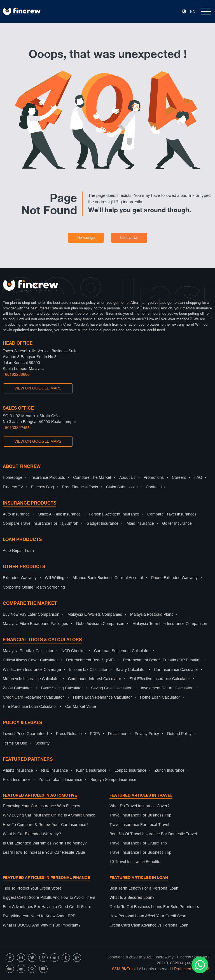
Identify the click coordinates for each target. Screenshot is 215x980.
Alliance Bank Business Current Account (108, 578)
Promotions (154, 478)
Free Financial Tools (80, 487)
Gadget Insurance (102, 524)
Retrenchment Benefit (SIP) (90, 660)
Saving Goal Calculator (111, 688)
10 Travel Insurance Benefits (135, 862)
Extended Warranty (20, 578)
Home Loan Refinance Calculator (102, 697)
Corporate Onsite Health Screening (34, 587)
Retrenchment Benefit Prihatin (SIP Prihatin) (162, 660)
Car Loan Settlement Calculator (122, 651)
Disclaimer (117, 734)
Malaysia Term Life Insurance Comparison (170, 624)
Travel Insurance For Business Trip (140, 815)
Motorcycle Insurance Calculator (31, 679)
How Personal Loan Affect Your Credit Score (149, 916)
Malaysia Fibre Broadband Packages (35, 624)
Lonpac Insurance (130, 771)
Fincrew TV (13, 487)
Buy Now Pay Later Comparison (31, 615)
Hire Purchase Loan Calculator (30, 707)
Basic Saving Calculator (62, 688)
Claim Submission (122, 487)
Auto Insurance (16, 514)
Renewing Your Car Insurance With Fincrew (41, 806)
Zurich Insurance (170, 771)
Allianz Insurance (18, 771)
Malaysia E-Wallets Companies (95, 615)
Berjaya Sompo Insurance (113, 780)
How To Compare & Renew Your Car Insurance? (46, 825)
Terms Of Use (15, 743)
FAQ (198, 478)
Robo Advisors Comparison (100, 624)
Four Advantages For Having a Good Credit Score (47, 907)
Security (42, 743)
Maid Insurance (140, 524)
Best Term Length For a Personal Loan (144, 888)
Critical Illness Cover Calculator (30, 660)
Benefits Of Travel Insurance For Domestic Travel (153, 834)
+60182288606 (16, 375)
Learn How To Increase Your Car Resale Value (44, 853)
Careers (179, 478)
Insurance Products (48, 478)
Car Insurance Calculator (176, 670)
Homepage (86, 238)
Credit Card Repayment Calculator (33, 697)
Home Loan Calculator (160, 697)
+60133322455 (16, 428)
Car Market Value (81, 707)
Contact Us (129, 238)
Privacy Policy (147, 734)
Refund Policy (179, 734)
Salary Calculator (131, 670)
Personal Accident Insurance (114, 514)
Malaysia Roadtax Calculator (28, 651)
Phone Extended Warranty (174, 578)
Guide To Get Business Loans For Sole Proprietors (154, 907)
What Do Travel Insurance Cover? (140, 806)
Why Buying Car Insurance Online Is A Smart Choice (49, 815)
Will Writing (55, 578)
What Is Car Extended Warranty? (32, 834)
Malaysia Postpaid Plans (152, 615)
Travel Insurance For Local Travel (139, 825)
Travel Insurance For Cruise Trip (138, 843)
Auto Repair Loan (18, 551)
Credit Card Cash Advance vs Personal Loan (149, 925)
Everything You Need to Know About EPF (39, 916)
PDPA (95, 734)
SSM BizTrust (124, 969)
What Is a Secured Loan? (132, 898)
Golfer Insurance (177, 524)
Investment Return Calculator (167, 688)
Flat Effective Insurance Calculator (160, 679)
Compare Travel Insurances (172, 514)
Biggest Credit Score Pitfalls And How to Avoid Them (49, 898)
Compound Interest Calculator (95, 679)
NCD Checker (74, 651)
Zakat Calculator (17, 688)
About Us (127, 478)
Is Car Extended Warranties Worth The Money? (45, 843)
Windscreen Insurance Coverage (32, 670)
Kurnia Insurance (91, 771)
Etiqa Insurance (17, 780)
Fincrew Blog (43, 487)
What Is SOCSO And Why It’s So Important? (42, 925)
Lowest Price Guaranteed (25, 734)
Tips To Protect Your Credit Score (32, 888)
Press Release (69, 734)
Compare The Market (92, 478)
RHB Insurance (55, 771)
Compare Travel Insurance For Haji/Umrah (41, 524)
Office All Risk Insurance (59, 514)
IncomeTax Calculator (88, 670)
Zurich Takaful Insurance (60, 780)
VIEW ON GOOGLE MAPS (38, 388)
